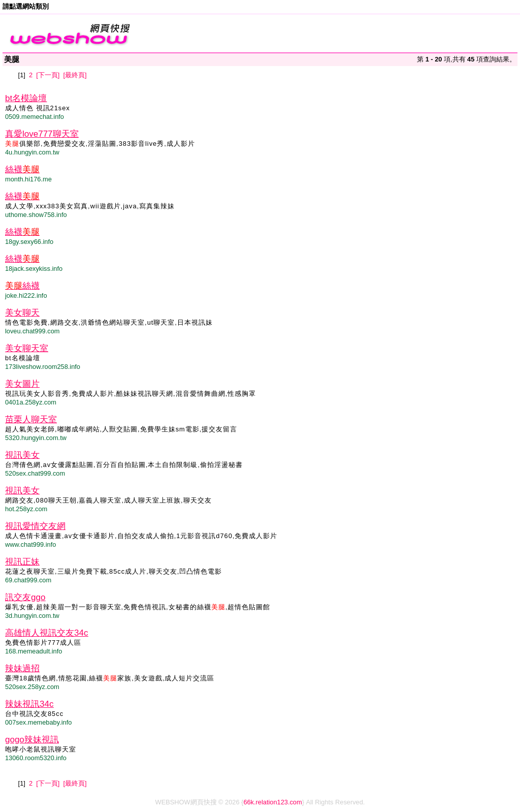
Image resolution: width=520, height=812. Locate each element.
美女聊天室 (27, 348)
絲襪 (22, 169)
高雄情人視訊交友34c (46, 633)
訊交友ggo (25, 597)
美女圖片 (22, 384)
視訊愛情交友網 (35, 526)
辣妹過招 (22, 668)
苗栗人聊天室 (31, 419)
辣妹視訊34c (29, 704)
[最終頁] (75, 75)
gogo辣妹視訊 (32, 740)
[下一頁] (48, 75)
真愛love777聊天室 (42, 134)
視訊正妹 (22, 562)
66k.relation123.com (272, 802)
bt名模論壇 (26, 98)
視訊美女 (22, 455)
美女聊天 (22, 313)
